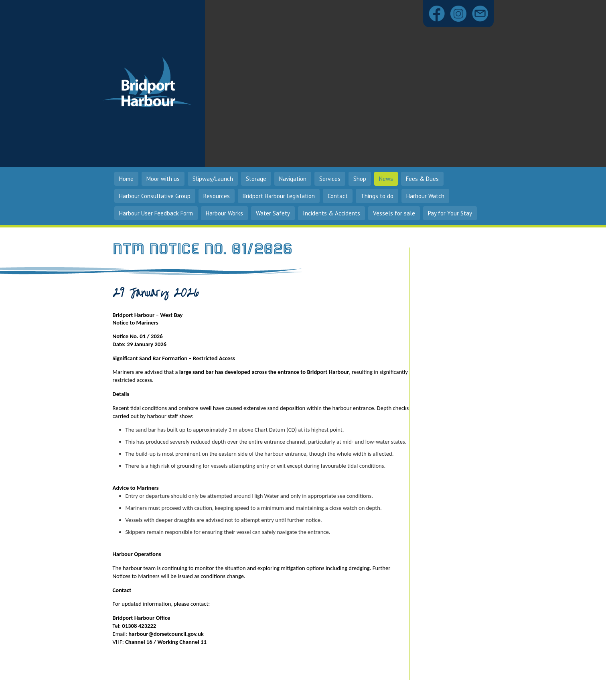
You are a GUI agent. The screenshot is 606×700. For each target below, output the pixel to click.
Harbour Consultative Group (155, 196)
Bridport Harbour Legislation (279, 196)
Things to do (377, 196)
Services (330, 179)
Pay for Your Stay (450, 213)
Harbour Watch (425, 196)
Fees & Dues (422, 179)
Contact (338, 196)
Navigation (293, 179)
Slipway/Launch (213, 179)
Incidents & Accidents (331, 213)
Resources (217, 196)
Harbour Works (224, 213)
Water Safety (273, 213)
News (386, 179)
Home (126, 179)
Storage (256, 179)
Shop (360, 179)
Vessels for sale (394, 213)
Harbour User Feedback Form (156, 213)
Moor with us (163, 179)
